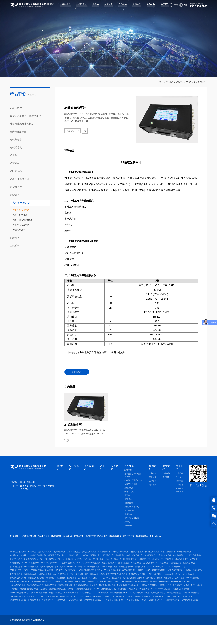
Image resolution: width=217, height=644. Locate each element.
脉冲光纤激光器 (114, 553)
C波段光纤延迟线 (197, 558)
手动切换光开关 (150, 563)
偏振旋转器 (66, 592)
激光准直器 (168, 592)
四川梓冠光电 (72, 352)
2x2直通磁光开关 (70, 568)
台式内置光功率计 (59, 625)
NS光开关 (56, 568)
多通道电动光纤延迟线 (69, 563)
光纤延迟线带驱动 (33, 563)
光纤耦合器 (105, 592)
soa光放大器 (100, 587)
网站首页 (46, 7)
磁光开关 (163, 563)
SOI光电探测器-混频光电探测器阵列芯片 (26, 582)
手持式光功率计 (22, 225)
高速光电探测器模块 (18, 611)
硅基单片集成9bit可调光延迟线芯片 (60, 582)
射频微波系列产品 (69, 601)
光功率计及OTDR (182, 82)
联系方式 (179, 482)
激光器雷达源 (67, 596)
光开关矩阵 (135, 563)
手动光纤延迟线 (130, 558)
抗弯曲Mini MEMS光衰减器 (151, 572)
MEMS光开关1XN (88, 568)
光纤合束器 (193, 592)
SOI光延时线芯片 (53, 577)
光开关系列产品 (121, 563)
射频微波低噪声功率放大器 (120, 601)
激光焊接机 (62, 537)
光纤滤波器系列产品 (172, 611)
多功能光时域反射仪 (24, 220)
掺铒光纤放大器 (122, 582)
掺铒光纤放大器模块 (139, 587)
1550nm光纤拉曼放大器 (118, 587)
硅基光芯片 (16, 108)
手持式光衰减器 (91, 572)
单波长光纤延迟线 (179, 558)
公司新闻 (153, 485)
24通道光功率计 (128, 621)
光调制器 (14, 238)
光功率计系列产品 (31, 621)
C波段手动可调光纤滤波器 (166, 616)
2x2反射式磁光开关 (126, 568)
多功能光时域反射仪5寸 (172, 621)
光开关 (92, 7)
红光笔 (93, 596)
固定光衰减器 (187, 568)
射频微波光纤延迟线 (143, 601)
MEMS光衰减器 (44, 572)
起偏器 (115, 592)
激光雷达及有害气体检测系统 (25, 116)
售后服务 (166, 478)
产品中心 (119, 7)
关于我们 (161, 7)
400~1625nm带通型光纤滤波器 (140, 616)
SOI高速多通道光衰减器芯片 (120, 577)
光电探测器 (132, 606)
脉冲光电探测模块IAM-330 (150, 611)
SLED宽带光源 (81, 596)
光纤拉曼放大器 (189, 582)
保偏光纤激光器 (150, 553)
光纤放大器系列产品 (104, 582)
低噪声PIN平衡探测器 (60, 611)
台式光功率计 (21, 230)
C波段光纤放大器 (17, 587)
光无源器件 (16, 187)
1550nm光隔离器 (153, 592)
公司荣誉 (179, 485)
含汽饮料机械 (149, 537)
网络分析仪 (90, 537)
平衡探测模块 (112, 611)
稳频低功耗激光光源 (18, 601)
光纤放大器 (16, 171)
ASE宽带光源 (52, 596)
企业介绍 (179, 474)
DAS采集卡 (14, 606)
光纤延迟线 (78, 7)
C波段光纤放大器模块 (66, 587)
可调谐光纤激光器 (17, 558)
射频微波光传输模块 (178, 601)
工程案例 (153, 482)
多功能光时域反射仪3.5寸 (149, 621)
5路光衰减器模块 (17, 577)
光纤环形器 (138, 592)
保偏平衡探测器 (79, 611)
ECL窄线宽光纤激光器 (56, 558)
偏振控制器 (187, 587)
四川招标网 (118, 537)
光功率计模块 (21, 215)
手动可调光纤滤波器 (36, 616)
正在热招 (179, 493)
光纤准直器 (27, 592)
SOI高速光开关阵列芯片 (95, 577)
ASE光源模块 (148, 596)
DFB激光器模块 (106, 596)
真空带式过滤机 (30, 537)
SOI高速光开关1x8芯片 (73, 577)
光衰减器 (105, 7)
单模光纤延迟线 (146, 558)
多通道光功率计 (200, 82)
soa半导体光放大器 (172, 582)
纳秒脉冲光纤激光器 (36, 558)
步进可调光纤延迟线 (89, 563)
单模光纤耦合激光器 (132, 553)
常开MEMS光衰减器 (192, 572)
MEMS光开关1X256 (107, 568)
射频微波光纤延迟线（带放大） (67, 606)
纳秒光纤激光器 (64, 553)
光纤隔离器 (175, 587)
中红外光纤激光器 (167, 553)
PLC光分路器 (52, 592)
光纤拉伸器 (39, 592)
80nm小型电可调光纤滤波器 (86, 616)
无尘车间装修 (47, 537)
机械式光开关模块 (177, 563)
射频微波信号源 (161, 601)
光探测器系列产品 (117, 606)
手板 (176, 537)
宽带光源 (135, 596)
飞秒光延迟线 (106, 563)
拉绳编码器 (76, 537)
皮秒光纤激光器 (80, 553)
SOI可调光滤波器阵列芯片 (145, 577)
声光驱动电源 (15, 621)
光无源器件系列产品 (159, 587)
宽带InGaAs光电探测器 (39, 611)
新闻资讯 (133, 7)
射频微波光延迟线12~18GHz (94, 606)
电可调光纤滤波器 (191, 611)
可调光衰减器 (15, 572)
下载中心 (166, 474)
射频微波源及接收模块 (22, 124)
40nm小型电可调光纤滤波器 (112, 616)
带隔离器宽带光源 (51, 601)
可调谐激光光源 (122, 596)
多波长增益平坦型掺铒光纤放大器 (41, 587)
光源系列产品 (15, 596)
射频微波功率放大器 (98, 601)
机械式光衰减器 (75, 572)
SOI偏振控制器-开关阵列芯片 (171, 577)
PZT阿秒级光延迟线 (96, 558)
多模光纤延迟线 (16, 563)
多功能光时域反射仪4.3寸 (20, 625)
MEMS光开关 (15, 568)
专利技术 (179, 489)
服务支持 (147, 7)
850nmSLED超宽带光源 (166, 596)
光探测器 (14, 195)
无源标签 (47, 606)
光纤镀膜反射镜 (80, 592)
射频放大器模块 (196, 601)
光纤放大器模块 (154, 582)
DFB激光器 (39, 596)
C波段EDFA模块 (85, 587)
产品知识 (153, 474)
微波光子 (83, 601)
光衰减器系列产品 (171, 568)
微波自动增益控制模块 (31, 606)
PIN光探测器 (157, 606)
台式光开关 (28, 568)
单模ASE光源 (35, 601)
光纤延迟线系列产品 (77, 558)
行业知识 (153, 478)
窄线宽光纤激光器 (97, 553)
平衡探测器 (144, 606)
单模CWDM (181, 592)
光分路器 (93, 592)
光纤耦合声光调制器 (188, 616)
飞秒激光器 (34, 553)
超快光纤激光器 (18, 132)
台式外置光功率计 (41, 625)
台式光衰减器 (60, 572)
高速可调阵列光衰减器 (127, 572)
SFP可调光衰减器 (108, 572)
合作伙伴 (179, 478)
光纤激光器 (62, 7)
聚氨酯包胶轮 (132, 537)
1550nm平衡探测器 (128, 611)
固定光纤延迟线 (50, 563)
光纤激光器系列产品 (18, 553)
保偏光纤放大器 (138, 582)
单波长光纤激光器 (185, 553)
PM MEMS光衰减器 (173, 572)
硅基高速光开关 (43, 568)
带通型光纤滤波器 (17, 616)
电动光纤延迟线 (162, 558)
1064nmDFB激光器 (187, 596)
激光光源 (27, 596)
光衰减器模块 (29, 572)
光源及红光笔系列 (19, 179)
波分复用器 (14, 592)
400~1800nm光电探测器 (176, 606)
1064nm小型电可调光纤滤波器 (59, 616)
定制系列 (14, 246)
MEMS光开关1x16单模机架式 (149, 568)
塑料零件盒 (104, 537)
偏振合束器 (126, 592)
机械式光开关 (193, 563)
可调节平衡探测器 (96, 611)
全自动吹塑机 (165, 537)
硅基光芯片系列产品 (35, 577)
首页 (158, 82)
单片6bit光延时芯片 (85, 582)
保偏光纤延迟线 (114, 558)
